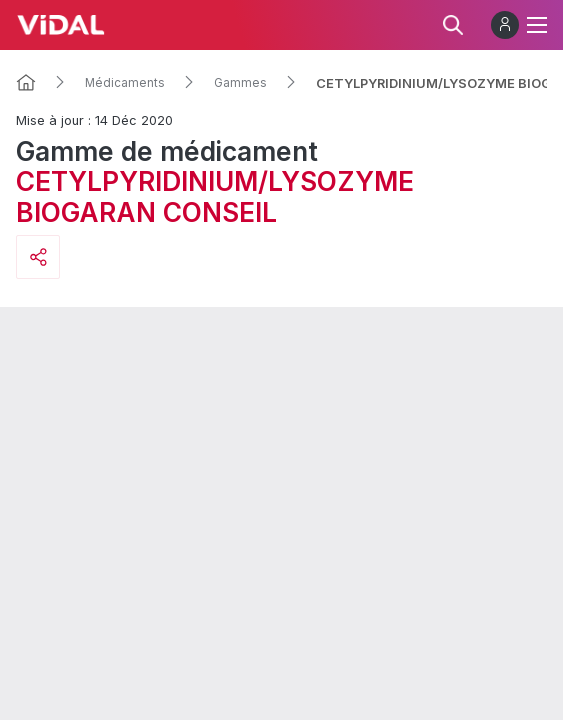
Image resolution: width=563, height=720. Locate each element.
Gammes (240, 83)
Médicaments (125, 83)
